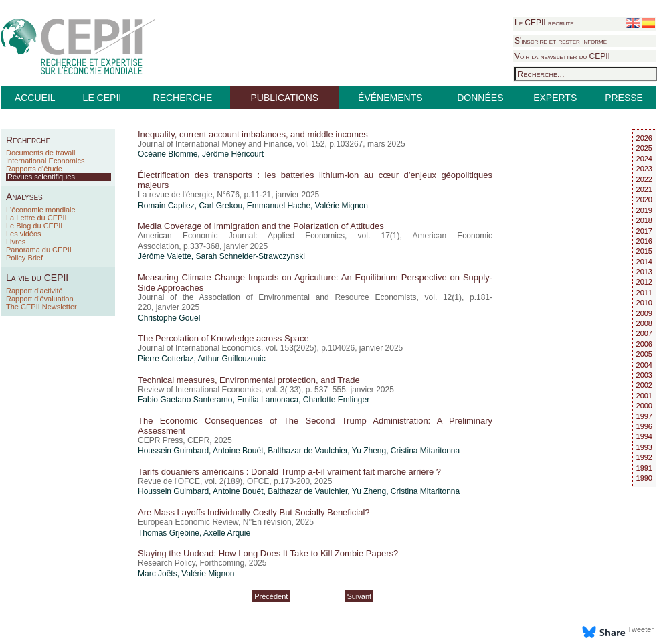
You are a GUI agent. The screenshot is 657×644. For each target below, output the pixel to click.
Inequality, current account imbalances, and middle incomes (253, 134)
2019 (644, 210)
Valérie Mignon (342, 206)
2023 (644, 169)
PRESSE (624, 98)
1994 (644, 436)
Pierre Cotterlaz (166, 359)
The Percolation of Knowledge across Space (223, 338)
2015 (644, 251)
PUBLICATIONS (284, 98)
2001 (644, 396)
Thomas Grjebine (169, 533)
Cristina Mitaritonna (425, 451)
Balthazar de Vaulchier (307, 451)
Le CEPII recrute (544, 23)
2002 (644, 385)
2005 (644, 354)
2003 (644, 375)
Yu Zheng (369, 451)
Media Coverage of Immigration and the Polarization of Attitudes (261, 226)
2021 (644, 189)
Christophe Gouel (169, 318)
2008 (644, 323)
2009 (644, 313)
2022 (644, 179)
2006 (644, 344)
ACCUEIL (35, 98)
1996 (644, 426)
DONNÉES (480, 98)
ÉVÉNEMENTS (390, 98)
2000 (644, 406)
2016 (644, 241)
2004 (644, 365)
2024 (644, 159)
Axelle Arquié (227, 533)
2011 (644, 293)
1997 (644, 416)
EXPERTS (555, 98)
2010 (644, 303)
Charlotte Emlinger (336, 400)
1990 (644, 478)
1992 (644, 457)
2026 (644, 138)
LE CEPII (102, 98)
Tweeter (641, 629)
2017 (644, 231)
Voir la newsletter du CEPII (562, 56)
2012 (644, 282)
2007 (644, 333)
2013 (644, 272)
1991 (644, 468)
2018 (644, 220)
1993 (644, 447)
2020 (644, 199)
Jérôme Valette (165, 256)
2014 (644, 262)
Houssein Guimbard (173, 451)
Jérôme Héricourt (233, 154)
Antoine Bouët (238, 451)
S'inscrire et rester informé (561, 41)
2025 (644, 148)
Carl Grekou (220, 206)
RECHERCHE (183, 98)
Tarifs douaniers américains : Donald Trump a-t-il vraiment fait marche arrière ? (289, 472)
